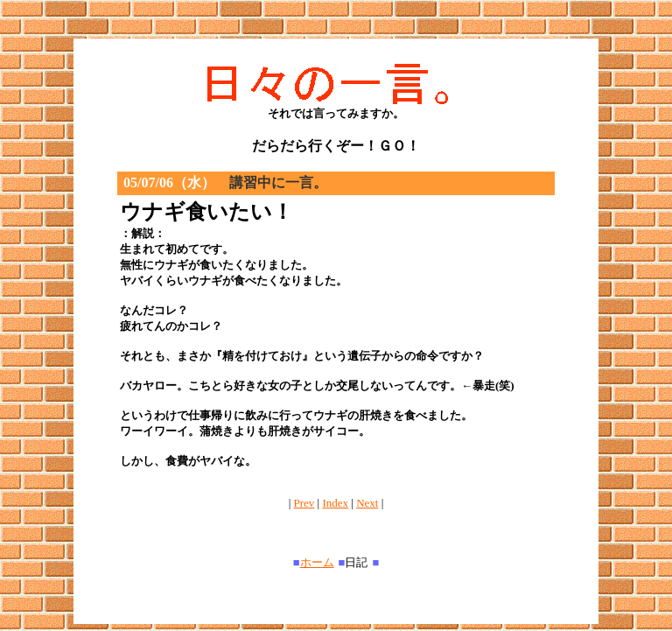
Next (367, 503)
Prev (304, 503)
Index (335, 503)
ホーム (317, 562)
